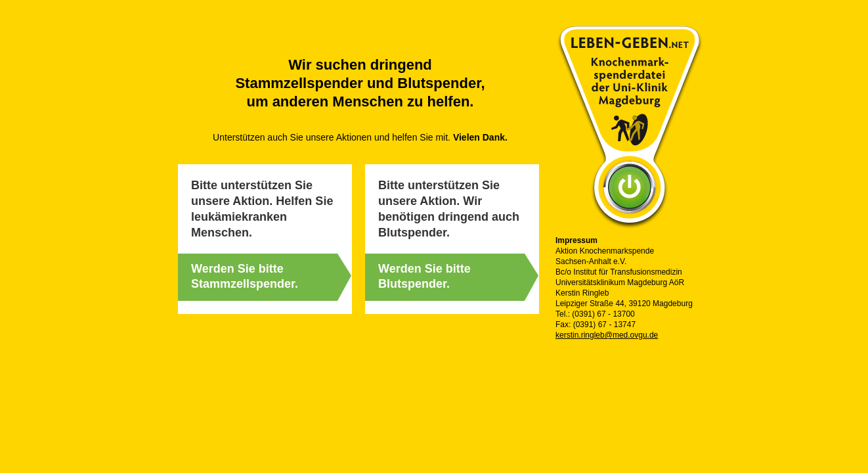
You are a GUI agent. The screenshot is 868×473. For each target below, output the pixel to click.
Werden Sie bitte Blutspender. (424, 276)
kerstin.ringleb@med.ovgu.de (607, 335)
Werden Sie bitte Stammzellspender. (245, 276)
